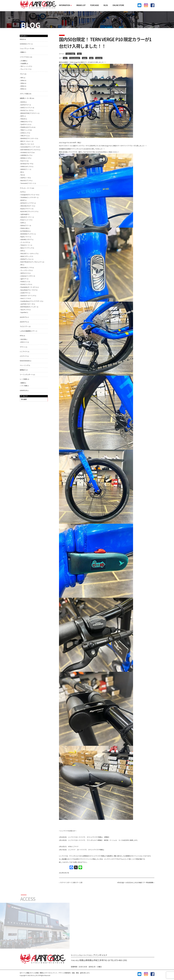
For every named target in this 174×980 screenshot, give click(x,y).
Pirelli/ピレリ (25, 281)
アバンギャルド (75, 58)
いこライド (23, 351)
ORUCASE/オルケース (27, 206)
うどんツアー (24, 326)
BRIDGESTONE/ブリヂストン (29, 113)
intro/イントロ (25, 298)
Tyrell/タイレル (25, 124)
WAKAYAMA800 (25, 361)
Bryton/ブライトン (26, 209)
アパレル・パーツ (26, 188)
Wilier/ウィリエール (26, 144)
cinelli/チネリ (25, 293)
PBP (22, 78)
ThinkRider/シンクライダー (29, 197)
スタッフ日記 (70, 54)
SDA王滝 (23, 339)
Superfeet (24, 312)
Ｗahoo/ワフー (25, 225)
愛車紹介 (23, 370)
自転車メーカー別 (26, 98)
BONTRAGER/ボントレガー (29, 307)
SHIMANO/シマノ (25, 44)
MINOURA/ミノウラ (26, 267)
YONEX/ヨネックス (26, 166)
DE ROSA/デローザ (26, 164)
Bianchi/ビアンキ (26, 180)
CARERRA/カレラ (26, 155)
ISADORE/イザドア (26, 239)
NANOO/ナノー (25, 169)
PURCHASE (95, 5)
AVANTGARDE (38, 4)
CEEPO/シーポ (25, 178)
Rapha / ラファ (25, 237)
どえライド (23, 356)
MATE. (22, 116)
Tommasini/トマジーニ (27, 183)
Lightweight (24, 214)
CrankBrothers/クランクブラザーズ (31, 301)
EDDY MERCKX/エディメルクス (30, 150)
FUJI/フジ (23, 161)
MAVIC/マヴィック (26, 256)
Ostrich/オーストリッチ (28, 296)
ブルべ (22, 74)
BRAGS (22, 39)
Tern (79, 54)
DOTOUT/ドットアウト (27, 203)
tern (65, 58)
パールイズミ (24, 242)
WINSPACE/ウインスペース (28, 138)
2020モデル (24, 322)
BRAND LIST (81, 5)
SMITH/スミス (25, 273)
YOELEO (23, 119)
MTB (21, 336)
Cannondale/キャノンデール (29, 147)
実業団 (22, 383)
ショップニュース (26, 48)
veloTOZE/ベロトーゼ (27, 304)
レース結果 (23, 379)
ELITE (22, 192)
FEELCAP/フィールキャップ (29, 253)
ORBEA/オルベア (26, 122)
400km (23, 86)
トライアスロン (25, 57)
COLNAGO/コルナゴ (26, 152)
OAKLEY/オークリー (26, 217)
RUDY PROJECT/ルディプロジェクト (31, 262)
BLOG (106, 5)
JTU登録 (23, 61)
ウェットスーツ (25, 69)
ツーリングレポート (26, 374)
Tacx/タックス (25, 310)
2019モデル (24, 317)
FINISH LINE (24, 228)
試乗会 (22, 52)
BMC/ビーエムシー (26, 141)
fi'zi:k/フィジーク (26, 220)
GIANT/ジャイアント (27, 108)
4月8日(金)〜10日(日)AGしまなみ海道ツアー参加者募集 (135, 882)
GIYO (22, 251)
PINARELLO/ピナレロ (27, 127)
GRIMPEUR (23, 390)
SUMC (22, 223)
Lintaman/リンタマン (27, 276)
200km (23, 80)
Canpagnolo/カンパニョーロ (29, 195)
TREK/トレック (25, 130)
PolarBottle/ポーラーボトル (29, 287)
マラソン (23, 347)
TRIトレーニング (26, 66)
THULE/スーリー (26, 245)
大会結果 (23, 63)
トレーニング (24, 365)
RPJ (22, 265)
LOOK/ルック (25, 133)
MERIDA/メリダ (25, 158)
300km (23, 83)
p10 (91, 58)
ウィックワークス (26, 270)
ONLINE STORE (118, 5)
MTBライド (24, 342)
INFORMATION (65, 5)
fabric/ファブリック (26, 248)
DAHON (23, 102)
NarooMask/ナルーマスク (28, 290)
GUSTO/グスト (25, 105)
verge (85, 58)
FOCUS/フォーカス (26, 110)
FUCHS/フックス (26, 284)
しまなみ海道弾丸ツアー (28, 331)
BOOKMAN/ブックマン (27, 234)
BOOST (23, 200)
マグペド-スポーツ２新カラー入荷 (71, 882)
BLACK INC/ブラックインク (29, 211)
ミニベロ (99, 58)
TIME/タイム (24, 136)
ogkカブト (24, 279)
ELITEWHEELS (25, 231)
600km (23, 89)
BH (21, 172)
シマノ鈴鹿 (24, 386)
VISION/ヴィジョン (26, 259)
